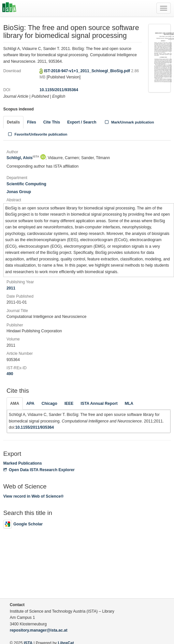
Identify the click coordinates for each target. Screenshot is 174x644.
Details (13, 122)
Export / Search (82, 122)
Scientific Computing (26, 184)
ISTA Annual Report (99, 404)
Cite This (52, 122)
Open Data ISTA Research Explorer (39, 470)
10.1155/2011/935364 (59, 90)
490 (10, 374)
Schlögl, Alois (23, 158)
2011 (11, 288)
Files (32, 122)
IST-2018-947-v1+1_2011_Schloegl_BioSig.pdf (88, 71)
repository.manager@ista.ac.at (39, 630)
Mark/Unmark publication (129, 122)
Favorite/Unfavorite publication (37, 134)
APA (30, 404)
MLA (129, 404)
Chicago (50, 404)
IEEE (69, 404)
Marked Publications (23, 463)
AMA (15, 404)
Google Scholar (23, 524)
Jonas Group (19, 192)
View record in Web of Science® (33, 496)
